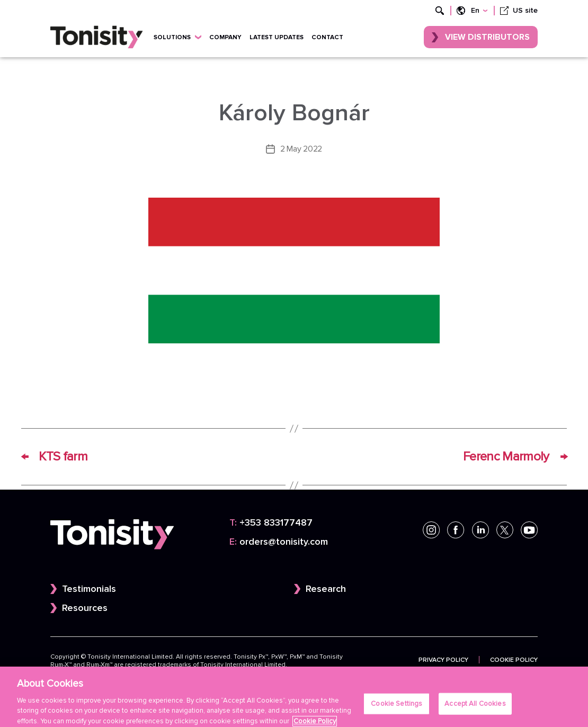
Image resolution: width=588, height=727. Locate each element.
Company (225, 37)
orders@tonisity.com (279, 542)
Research (326, 589)
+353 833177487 (271, 523)
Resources (85, 608)
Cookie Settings (397, 708)
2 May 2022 (301, 149)
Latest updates (277, 37)
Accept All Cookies (475, 708)
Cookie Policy (514, 660)
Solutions (177, 37)
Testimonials (89, 589)
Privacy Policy (443, 660)
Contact (327, 37)
